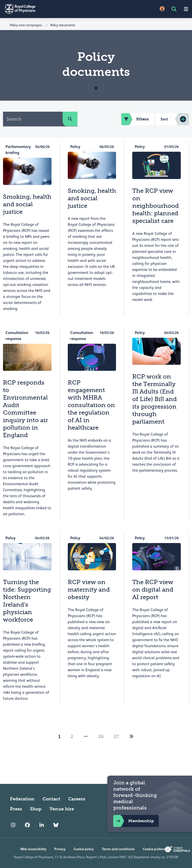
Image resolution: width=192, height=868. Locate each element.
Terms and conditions (118, 849)
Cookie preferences (157, 849)
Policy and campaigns (26, 25)
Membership (133, 821)
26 (101, 737)
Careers (77, 799)
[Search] (33, 119)
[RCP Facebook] (27, 825)
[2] (131, 737)
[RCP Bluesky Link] (56, 825)
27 (116, 737)
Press (16, 809)
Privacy (60, 849)
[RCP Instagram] (13, 825)
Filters (135, 119)
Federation (22, 799)
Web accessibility (33, 849)
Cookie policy (84, 849)
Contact (51, 799)
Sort (164, 119)
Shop (36, 809)
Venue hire (62, 809)
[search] (70, 119)
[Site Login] (162, 9)
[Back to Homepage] (48, 9)
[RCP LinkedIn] (42, 825)
